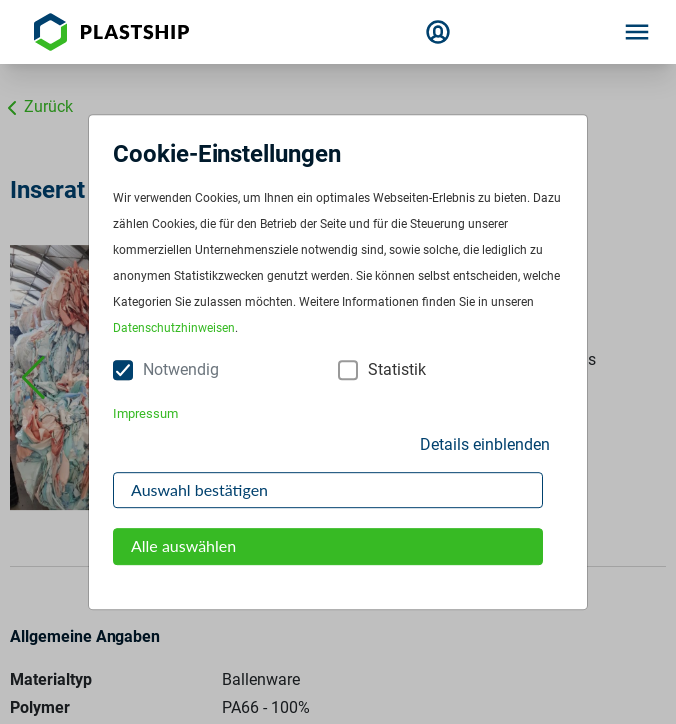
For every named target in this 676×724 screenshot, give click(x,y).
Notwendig (181, 370)
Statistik (397, 370)
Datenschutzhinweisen (174, 329)
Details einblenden (485, 444)
